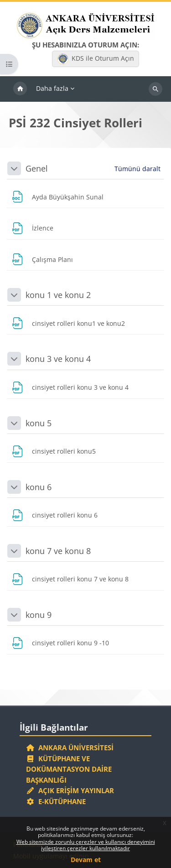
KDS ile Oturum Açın (96, 59)
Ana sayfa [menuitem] (20, 89)
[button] (14, 168)
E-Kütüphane (56, 801)
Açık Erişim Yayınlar (71, 790)
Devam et (86, 860)
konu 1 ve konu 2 (58, 295)
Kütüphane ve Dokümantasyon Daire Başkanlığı (69, 769)
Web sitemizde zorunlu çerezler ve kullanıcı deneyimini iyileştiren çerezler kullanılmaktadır (86, 845)
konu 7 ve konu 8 (58, 551)
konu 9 (39, 615)
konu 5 (39, 423)
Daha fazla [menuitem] (52, 88)
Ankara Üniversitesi (70, 748)
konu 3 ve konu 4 (58, 359)
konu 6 (39, 487)
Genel (37, 168)
